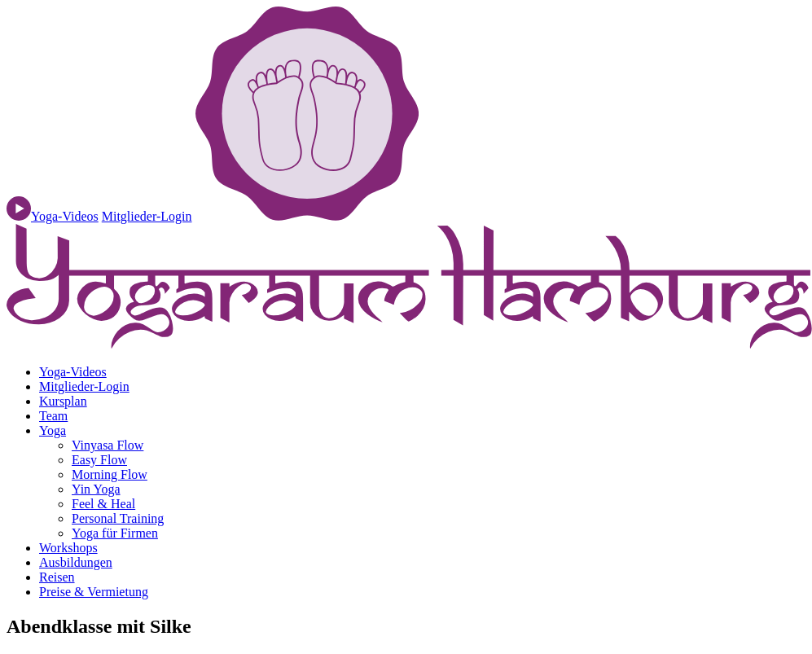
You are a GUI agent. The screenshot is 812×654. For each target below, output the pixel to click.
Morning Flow (110, 474)
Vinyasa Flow (108, 445)
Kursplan (63, 401)
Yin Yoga (96, 489)
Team (53, 416)
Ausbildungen (76, 562)
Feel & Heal (103, 504)
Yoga (53, 430)
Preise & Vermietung (94, 592)
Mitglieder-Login (147, 216)
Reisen (57, 577)
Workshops (68, 548)
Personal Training (118, 518)
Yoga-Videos (73, 372)
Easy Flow (99, 460)
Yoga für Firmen (115, 533)
